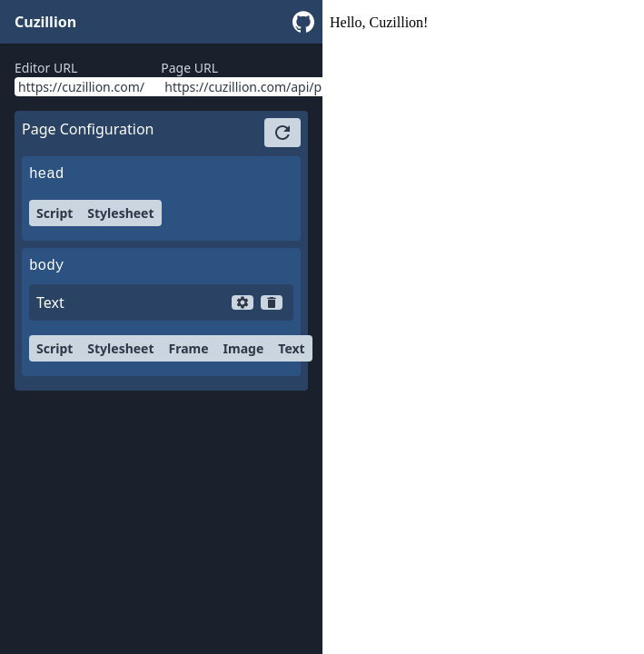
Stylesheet (120, 213)
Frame (189, 348)
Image (244, 348)
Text (291, 348)
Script (54, 213)
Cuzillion (45, 22)
